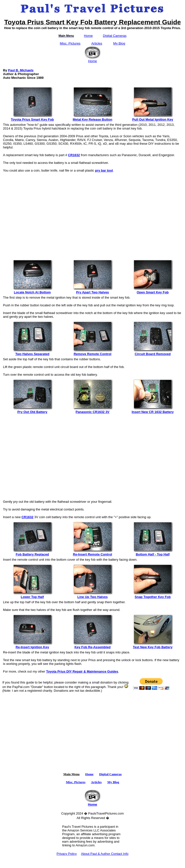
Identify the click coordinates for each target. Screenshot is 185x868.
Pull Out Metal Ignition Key (153, 118)
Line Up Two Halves (92, 595)
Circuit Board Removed (153, 352)
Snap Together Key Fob (153, 595)
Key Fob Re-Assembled (92, 646)
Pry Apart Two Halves (92, 291)
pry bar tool (104, 170)
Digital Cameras (115, 36)
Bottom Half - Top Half (153, 553)
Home (88, 36)
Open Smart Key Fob (153, 291)
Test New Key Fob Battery (153, 646)
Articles (97, 43)
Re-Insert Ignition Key (32, 646)
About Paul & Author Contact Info (105, 854)
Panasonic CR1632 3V (92, 410)
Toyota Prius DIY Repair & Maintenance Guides (82, 671)
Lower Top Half (32, 595)
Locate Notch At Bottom (32, 291)
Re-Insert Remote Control (92, 553)
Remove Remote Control (92, 352)
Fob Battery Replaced (32, 553)
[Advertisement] (92, 213)
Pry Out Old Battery (32, 410)
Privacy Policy (67, 854)
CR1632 (74, 155)
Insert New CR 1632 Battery (153, 410)
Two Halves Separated (32, 352)
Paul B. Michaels (21, 70)
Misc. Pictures (70, 43)
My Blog (119, 43)
